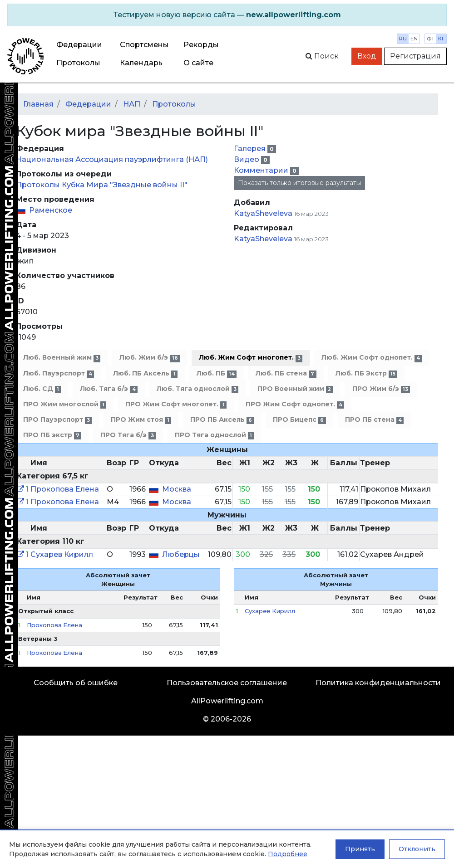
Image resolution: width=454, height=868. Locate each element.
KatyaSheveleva (263, 213)
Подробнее (288, 854)
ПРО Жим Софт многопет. (176, 404)
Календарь (141, 63)
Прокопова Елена (65, 489)
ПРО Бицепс (299, 420)
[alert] (227, 15)
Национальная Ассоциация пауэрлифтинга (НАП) (112, 159)
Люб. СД (42, 389)
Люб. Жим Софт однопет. (372, 358)
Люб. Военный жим (62, 358)
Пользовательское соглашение (227, 683)
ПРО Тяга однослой (214, 435)
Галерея (251, 149)
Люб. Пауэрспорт (59, 373)
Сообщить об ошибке (76, 683)
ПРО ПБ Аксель (222, 420)
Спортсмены (144, 45)
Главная (38, 104)
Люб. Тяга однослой (197, 389)
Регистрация (415, 56)
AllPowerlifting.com (227, 701)
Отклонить (417, 849)
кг (441, 39)
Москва (177, 489)
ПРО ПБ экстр (52, 435)
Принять (360, 849)
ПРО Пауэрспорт (57, 420)
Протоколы (78, 63)
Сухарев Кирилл (62, 554)
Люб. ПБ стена (286, 373)
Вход (367, 56)
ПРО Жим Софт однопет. (295, 404)
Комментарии (262, 170)
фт (431, 39)
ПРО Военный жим (295, 389)
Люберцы (181, 554)
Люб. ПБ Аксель (145, 373)
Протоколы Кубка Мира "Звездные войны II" (102, 185)
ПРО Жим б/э (381, 389)
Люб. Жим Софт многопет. (251, 358)
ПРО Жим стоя (141, 420)
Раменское (51, 210)
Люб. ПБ (217, 373)
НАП (132, 104)
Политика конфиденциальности (378, 683)
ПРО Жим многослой (65, 404)
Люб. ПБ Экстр (366, 373)
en (414, 39)
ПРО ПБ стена (374, 420)
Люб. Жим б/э (149, 358)
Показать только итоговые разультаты (299, 183)
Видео (247, 159)
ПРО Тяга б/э (128, 435)
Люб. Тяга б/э (109, 389)
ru (403, 39)
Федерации (79, 45)
